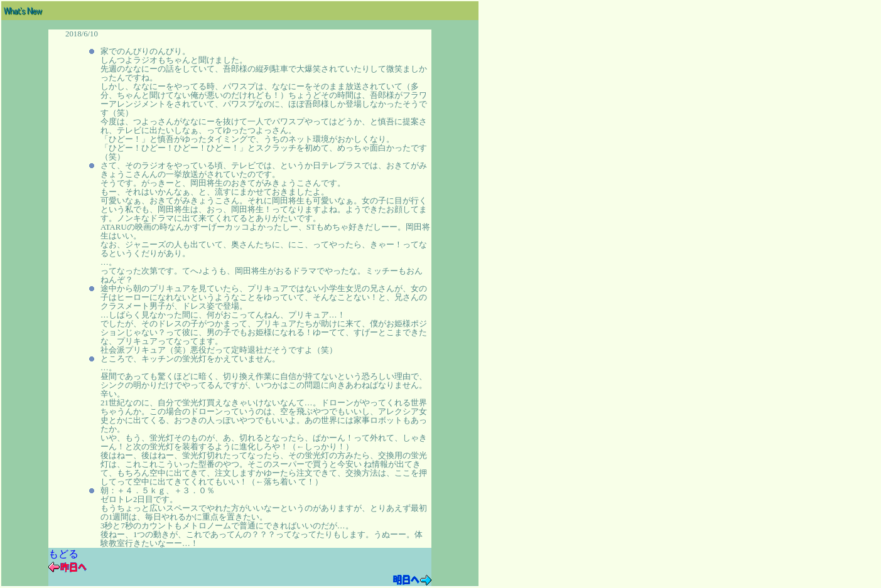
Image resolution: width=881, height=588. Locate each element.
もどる (63, 554)
